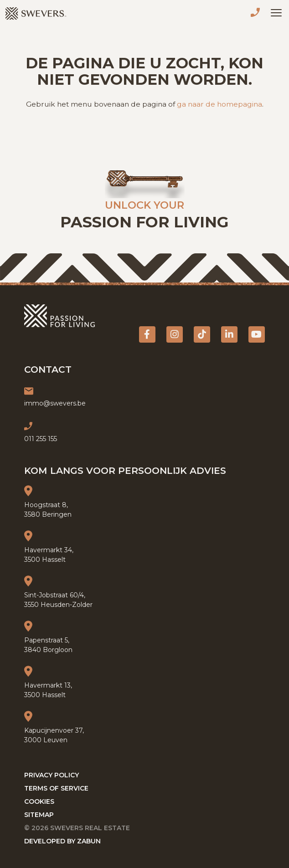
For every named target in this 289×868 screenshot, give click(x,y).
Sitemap (39, 815)
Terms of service (56, 788)
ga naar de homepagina (219, 104)
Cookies (39, 801)
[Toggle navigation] (276, 13)
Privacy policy (52, 775)
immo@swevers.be (55, 403)
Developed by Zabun (62, 841)
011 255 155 (257, 14)
